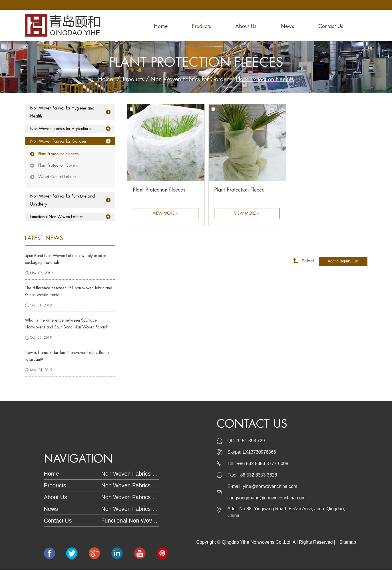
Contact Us (331, 26)
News (287, 26)
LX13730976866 (259, 452)
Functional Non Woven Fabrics (56, 217)
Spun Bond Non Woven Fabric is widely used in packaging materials (66, 259)
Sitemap (348, 542)
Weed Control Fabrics (57, 177)
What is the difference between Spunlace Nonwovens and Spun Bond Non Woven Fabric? (66, 324)
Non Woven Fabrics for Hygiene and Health (62, 112)
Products (201, 26)
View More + (165, 214)
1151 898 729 (251, 441)
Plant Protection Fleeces (266, 79)
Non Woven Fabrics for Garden (190, 79)
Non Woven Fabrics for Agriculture (60, 129)
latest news (44, 238)
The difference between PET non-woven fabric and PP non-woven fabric (69, 291)
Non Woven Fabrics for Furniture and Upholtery (62, 200)
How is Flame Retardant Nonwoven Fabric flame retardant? (67, 356)
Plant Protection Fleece (239, 190)
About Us (246, 26)
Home (161, 26)
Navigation (79, 459)
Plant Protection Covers (58, 165)
